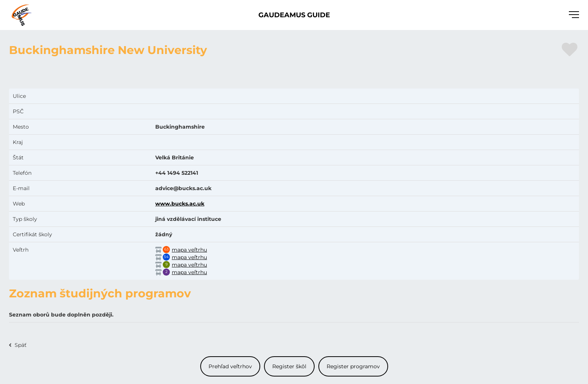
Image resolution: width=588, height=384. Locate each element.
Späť (21, 345)
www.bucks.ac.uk (180, 204)
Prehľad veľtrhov (230, 366)
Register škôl (289, 366)
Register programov (353, 366)
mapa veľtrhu (189, 250)
